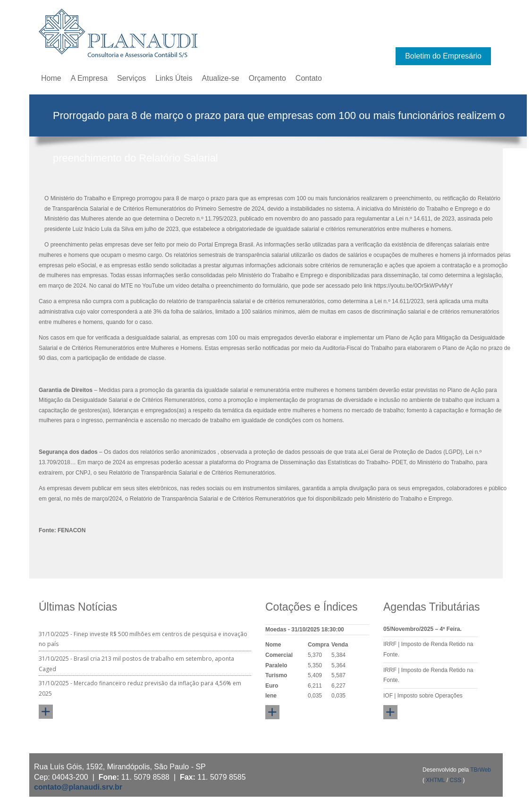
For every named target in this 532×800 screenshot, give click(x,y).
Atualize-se (221, 78)
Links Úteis (174, 78)
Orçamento (267, 78)
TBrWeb (481, 770)
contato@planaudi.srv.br (78, 787)
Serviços (131, 78)
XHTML (435, 780)
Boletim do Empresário (443, 56)
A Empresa (89, 78)
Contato (309, 78)
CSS (456, 780)
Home (51, 78)
